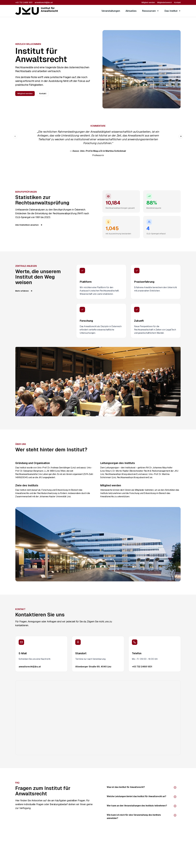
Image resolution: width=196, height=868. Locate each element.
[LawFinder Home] (37, 11)
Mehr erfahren (24, 291)
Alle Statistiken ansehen (29, 225)
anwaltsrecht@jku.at (44, 2)
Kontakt (177, 2)
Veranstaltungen (111, 11)
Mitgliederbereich (165, 2)
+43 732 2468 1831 (24, 2)
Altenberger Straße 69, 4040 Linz (93, 667)
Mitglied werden (148, 2)
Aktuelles (131, 11)
